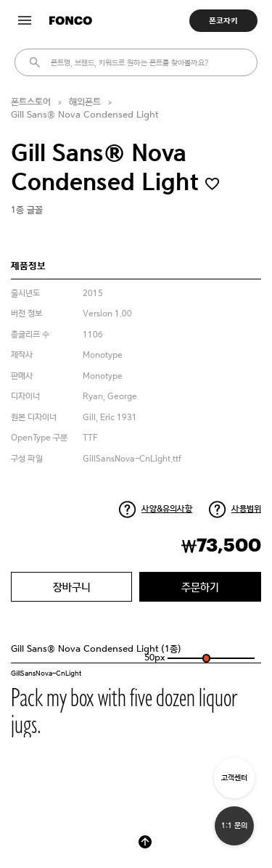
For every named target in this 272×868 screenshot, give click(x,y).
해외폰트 (85, 102)
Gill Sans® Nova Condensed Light (85, 115)
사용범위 (246, 509)
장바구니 (72, 587)
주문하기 (200, 587)
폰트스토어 (31, 102)
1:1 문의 (234, 826)
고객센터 (234, 778)
